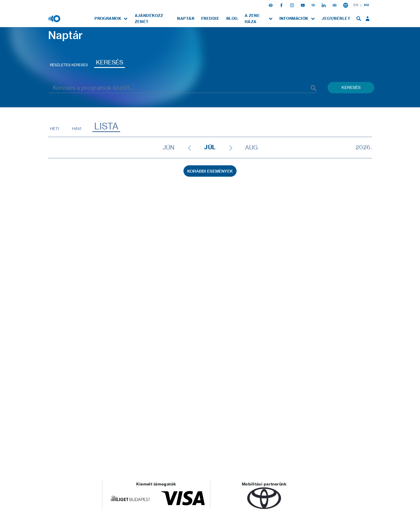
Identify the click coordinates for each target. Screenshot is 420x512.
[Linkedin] (324, 5)
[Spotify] (314, 5)
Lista (106, 126)
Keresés (110, 62)
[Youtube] (303, 5)
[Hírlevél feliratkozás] (346, 5)
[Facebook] (282, 5)
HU (366, 5)
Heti (55, 128)
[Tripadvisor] (335, 5)
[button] (271, 5)
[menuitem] (111, 19)
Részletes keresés (69, 65)
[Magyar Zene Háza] (55, 18)
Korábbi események (210, 171)
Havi (77, 128)
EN (356, 5)
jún (169, 148)
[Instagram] (293, 5)
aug (251, 148)
